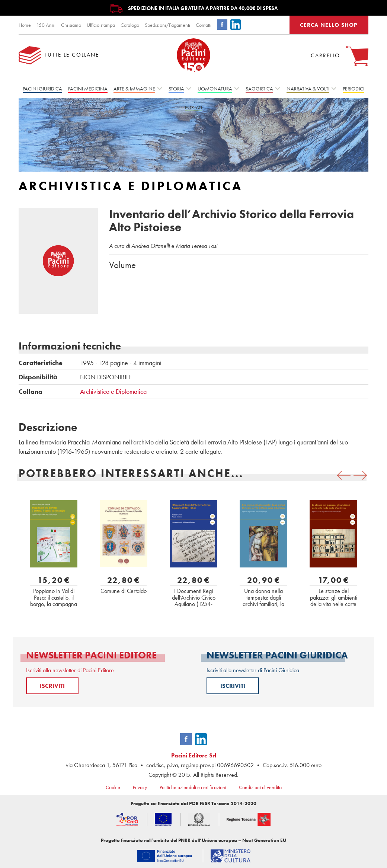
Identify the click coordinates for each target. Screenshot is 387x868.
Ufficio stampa (101, 25)
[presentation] (344, 475)
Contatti (204, 25)
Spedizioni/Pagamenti (167, 25)
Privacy (140, 787)
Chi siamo (71, 25)
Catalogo (130, 25)
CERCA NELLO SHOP (329, 25)
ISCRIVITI (52, 686)
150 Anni (46, 25)
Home (25, 25)
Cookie (113, 787)
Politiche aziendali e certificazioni (193, 787)
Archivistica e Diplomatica (113, 391)
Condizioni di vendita (260, 787)
